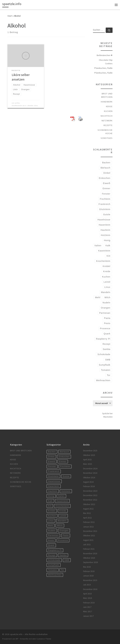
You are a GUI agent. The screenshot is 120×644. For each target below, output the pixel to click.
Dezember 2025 (90, 451)
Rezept (106, 344)
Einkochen (105, 178)
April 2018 (87, 594)
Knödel (106, 266)
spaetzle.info (16, 634)
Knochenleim (103, 261)
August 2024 (88, 482)
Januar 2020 (88, 576)
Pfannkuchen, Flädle (103, 68)
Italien (98, 246)
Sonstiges (107, 138)
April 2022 (87, 518)
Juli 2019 (87, 585)
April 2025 (87, 460)
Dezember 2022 (90, 495)
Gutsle (107, 214)
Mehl (98, 297)
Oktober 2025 (89, 455)
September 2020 (91, 562)
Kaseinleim (104, 251)
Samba (106, 349)
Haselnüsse (104, 220)
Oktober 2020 (89, 558)
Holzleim (106, 235)
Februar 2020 (89, 571)
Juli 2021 (87, 545)
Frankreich (104, 204)
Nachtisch (107, 116)
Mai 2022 (87, 513)
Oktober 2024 (89, 478)
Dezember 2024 (90, 469)
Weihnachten (103, 380)
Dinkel (107, 173)
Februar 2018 (89, 603)
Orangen (106, 308)
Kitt (109, 256)
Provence (105, 328)
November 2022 (90, 500)
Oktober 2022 (89, 504)
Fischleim (105, 199)
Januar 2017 (88, 616)
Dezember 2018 (90, 589)
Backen (106, 163)
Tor (109, 375)
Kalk (108, 246)
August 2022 (88, 509)
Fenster (106, 194)
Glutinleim (105, 209)
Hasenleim (104, 225)
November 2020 (90, 554)
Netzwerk (107, 121)
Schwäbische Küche (105, 132)
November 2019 (90, 580)
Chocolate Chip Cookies (106, 62)
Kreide (107, 271)
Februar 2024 (89, 486)
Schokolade (104, 354)
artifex (17, 103)
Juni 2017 (87, 607)
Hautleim (105, 230)
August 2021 (88, 540)
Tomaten (106, 370)
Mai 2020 (87, 567)
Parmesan (105, 313)
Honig (107, 240)
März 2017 (88, 612)
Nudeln (106, 303)
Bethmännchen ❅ (105, 55)
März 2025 (88, 464)
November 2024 (90, 473)
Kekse (109, 106)
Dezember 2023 (90, 491)
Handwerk (107, 102)
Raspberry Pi (103, 339)
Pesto (107, 323)
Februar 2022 (89, 522)
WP (17, 639)
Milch (107, 297)
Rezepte (108, 125)
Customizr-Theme (44, 639)
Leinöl (107, 282)
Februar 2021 (89, 549)
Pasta (107, 318)
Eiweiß (107, 183)
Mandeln (106, 292)
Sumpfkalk (105, 365)
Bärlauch (105, 168)
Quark (107, 334)
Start (10, 16)
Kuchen (108, 111)
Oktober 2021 (89, 536)
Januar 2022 (88, 527)
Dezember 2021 (90, 531)
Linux (107, 287)
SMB (108, 360)
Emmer (107, 188)
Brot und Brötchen (107, 95)
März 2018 (88, 598)
